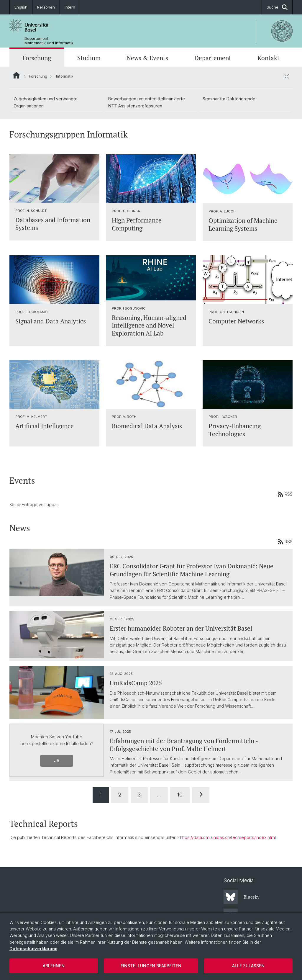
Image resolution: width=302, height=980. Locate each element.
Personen (46, 7)
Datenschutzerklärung (33, 949)
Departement (213, 58)
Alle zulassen (248, 966)
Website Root (16, 75)
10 (180, 795)
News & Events (147, 58)
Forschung (37, 58)
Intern (70, 7)
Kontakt (269, 58)
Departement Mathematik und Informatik (49, 41)
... (159, 795)
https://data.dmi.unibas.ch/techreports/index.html (228, 837)
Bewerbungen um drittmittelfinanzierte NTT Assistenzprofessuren (147, 102)
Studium (89, 58)
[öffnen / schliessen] (287, 76)
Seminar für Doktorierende (229, 99)
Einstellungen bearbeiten (151, 966)
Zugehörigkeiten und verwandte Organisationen (46, 102)
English (21, 7)
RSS (285, 494)
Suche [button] (277, 7)
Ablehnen (54, 966)
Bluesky (242, 897)
